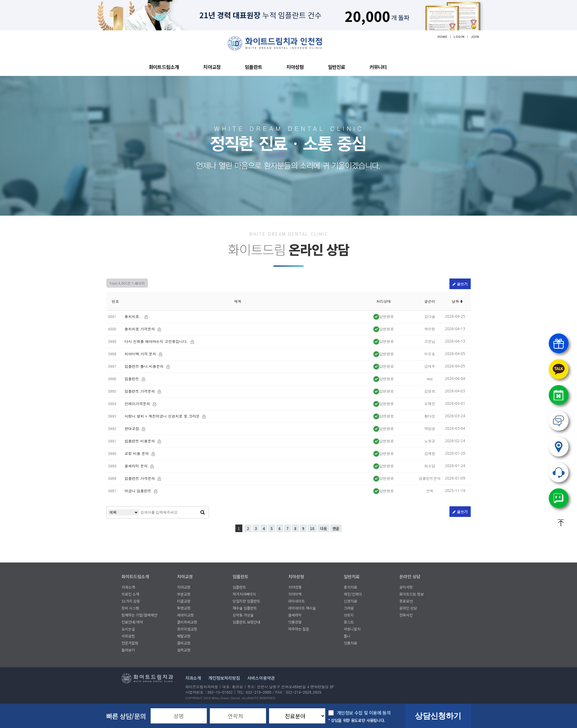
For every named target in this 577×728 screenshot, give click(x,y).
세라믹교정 (185, 615)
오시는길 (128, 629)
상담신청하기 (438, 716)
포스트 (349, 622)
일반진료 (337, 67)
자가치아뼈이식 (244, 594)
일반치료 (352, 576)
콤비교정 (184, 643)
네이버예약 (559, 395)
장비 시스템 (130, 608)
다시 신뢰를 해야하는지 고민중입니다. (157, 341)
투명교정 (184, 608)
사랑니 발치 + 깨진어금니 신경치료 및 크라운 (163, 416)
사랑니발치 (352, 629)
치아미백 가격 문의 (141, 354)
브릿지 (349, 615)
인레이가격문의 (138, 403)
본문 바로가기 (0, 31)
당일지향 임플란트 (246, 601)
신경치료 (350, 601)
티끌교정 (184, 601)
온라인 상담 (410, 576)
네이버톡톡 (559, 498)
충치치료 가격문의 (140, 329)
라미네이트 (297, 601)
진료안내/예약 (132, 622)
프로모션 (406, 601)
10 (312, 528)
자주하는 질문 (299, 629)
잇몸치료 (350, 643)
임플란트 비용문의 (140, 441)
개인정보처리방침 (224, 678)
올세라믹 (295, 615)
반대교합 (132, 428)
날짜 (457, 301)
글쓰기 (460, 284)
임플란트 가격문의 (140, 391)
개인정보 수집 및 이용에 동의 (364, 713)
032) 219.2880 (559, 472)
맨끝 (336, 528)
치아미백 (295, 594)
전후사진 (406, 615)
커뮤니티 (378, 67)
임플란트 (253, 67)
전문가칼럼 (130, 643)
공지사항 (406, 587)
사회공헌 (128, 636)
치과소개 (128, 587)
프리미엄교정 (187, 629)
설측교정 (184, 650)
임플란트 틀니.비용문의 (145, 366)
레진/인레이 (353, 594)
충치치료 (350, 587)
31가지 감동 (131, 601)
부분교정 (184, 594)
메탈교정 (184, 636)
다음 (323, 528)
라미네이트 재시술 (302, 608)
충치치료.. (134, 316)
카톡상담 (559, 369)
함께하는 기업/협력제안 (139, 615)
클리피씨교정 (187, 622)
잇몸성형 (295, 622)
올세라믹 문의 (137, 466)
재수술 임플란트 (245, 608)
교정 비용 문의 (137, 453)
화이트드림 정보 (411, 594)
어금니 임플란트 (138, 491)
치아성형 (295, 67)
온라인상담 (559, 421)
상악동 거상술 (243, 615)
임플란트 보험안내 (246, 622)
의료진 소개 (130, 594)
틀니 (347, 636)
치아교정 (212, 67)
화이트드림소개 (164, 67)
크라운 (349, 608)
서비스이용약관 (261, 678)
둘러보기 (128, 650)
